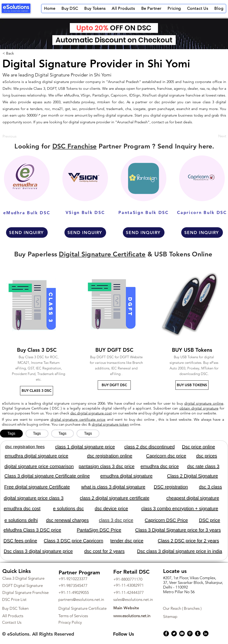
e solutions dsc (68, 509)
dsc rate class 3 (203, 466)
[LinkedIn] (206, 634)
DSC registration (171, 487)
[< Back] (9, 53)
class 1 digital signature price (85, 447)
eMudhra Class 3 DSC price (32, 530)
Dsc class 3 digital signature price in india (180, 551)
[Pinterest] (190, 634)
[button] (70, 9)
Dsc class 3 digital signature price (38, 551)
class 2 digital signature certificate (115, 498)
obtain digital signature (199, 408)
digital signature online (204, 403)
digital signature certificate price (78, 419)
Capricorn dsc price (166, 456)
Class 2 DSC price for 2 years (188, 541)
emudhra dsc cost (22, 509)
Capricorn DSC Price (166, 520)
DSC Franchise (75, 146)
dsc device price (111, 509)
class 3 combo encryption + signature (180, 509)
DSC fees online (20, 541)
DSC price (210, 520)
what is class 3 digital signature (113, 487)
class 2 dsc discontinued (149, 447)
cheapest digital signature (193, 498)
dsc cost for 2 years (104, 551)
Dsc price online (198, 447)
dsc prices (207, 456)
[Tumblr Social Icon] (198, 634)
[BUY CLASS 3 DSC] (37, 391)
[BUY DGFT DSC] (114, 385)
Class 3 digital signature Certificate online (47, 476)
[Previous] (11, 136)
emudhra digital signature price (37, 456)
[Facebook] (166, 634)
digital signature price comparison (39, 466)
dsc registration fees (25, 447)
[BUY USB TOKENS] (192, 385)
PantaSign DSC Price (99, 530)
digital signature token (110, 424)
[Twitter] (174, 634)
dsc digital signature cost (91, 413)
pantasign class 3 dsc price (107, 466)
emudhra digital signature (126, 476)
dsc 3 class (210, 487)
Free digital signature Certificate (37, 487)
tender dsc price (127, 541)
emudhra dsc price (160, 466)
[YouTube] (182, 634)
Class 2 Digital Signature (193, 476)
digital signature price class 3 (34, 498)
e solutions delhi (21, 520)
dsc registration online (110, 456)
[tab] (11, 434)
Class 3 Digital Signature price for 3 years (178, 530)
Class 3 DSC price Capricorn (74, 541)
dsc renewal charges (67, 520)
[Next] (221, 136)
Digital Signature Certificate (102, 254)
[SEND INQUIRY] (27, 232)
